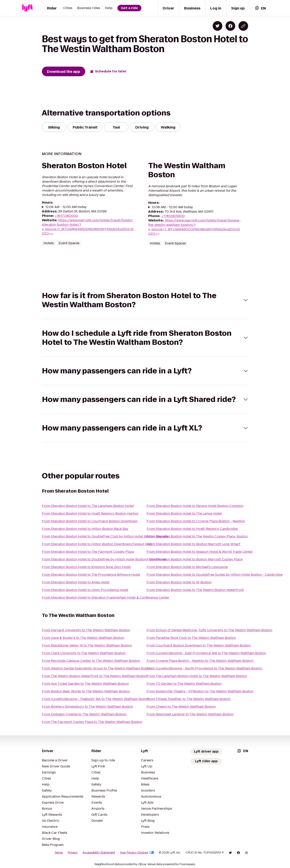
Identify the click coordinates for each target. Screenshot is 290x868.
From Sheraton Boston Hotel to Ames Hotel (76, 582)
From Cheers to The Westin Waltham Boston (181, 707)
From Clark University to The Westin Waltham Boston (84, 653)
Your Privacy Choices (137, 853)
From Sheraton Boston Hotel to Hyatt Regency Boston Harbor (90, 513)
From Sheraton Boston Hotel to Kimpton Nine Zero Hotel (86, 567)
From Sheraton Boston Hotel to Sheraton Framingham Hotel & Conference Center (106, 598)
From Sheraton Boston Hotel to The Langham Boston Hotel (88, 506)
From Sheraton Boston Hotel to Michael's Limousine (187, 567)
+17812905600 (173, 216)
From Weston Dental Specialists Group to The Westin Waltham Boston (97, 668)
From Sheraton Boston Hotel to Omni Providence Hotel (85, 590)
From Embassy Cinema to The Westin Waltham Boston (84, 714)
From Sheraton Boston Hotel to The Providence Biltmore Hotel (91, 575)
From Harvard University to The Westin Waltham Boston (86, 630)
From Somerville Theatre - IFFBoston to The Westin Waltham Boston (200, 691)
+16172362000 (66, 216)
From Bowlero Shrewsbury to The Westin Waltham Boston (87, 707)
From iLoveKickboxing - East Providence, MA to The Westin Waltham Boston (206, 653)
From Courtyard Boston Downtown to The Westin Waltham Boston (199, 645)
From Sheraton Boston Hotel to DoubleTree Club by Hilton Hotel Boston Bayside (105, 536)
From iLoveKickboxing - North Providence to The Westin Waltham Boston (204, 668)
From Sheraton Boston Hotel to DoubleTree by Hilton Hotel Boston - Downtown (104, 559)
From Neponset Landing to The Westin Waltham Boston (190, 714)
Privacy (73, 853)
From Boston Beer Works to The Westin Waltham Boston (86, 691)
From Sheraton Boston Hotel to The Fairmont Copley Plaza (88, 552)
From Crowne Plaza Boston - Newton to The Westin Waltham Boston (200, 661)
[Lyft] (27, 8)
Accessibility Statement (99, 853)
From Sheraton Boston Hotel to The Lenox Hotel (184, 513)
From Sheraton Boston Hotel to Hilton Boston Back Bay (85, 529)
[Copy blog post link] (243, 26)
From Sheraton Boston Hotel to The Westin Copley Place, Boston (197, 536)
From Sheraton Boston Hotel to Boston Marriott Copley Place (195, 559)
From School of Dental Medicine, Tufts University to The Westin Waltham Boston (209, 630)
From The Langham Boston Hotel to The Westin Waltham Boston (197, 676)
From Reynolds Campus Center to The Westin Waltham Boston (91, 661)
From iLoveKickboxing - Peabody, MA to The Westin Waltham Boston (96, 699)
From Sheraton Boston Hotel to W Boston (179, 582)
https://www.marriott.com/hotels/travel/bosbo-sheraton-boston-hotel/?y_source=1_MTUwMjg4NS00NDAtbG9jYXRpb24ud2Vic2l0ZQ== (88, 227)
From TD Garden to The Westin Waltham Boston (184, 684)
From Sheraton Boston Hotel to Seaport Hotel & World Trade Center (200, 552)
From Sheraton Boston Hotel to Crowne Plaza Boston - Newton (196, 521)
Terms (59, 853)
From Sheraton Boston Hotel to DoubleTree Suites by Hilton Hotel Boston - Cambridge (215, 575)
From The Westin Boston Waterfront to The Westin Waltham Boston (95, 676)
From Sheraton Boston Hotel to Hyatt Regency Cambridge (192, 529)
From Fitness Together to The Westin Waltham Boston (189, 699)
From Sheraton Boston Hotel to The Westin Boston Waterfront (195, 590)
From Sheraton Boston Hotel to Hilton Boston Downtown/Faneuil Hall (97, 544)
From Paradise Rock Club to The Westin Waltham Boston (191, 638)
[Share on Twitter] (217, 26)
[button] (145, 300)
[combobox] (260, 8)
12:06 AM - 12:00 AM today (66, 207)
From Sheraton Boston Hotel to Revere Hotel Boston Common (195, 506)
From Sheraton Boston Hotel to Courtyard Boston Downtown (90, 521)
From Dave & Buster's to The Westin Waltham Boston (83, 638)
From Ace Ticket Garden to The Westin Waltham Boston (85, 684)
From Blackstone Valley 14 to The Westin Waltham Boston (87, 645)
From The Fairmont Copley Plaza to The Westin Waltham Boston (92, 722)
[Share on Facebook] (230, 26)
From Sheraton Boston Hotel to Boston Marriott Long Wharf (193, 544)
